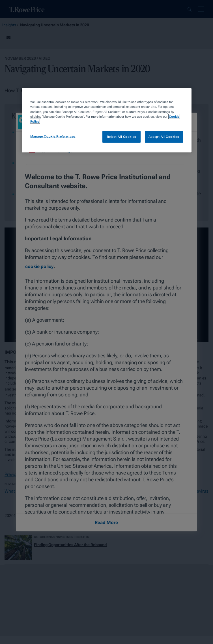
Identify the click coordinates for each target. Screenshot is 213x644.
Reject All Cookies (122, 136)
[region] (107, 120)
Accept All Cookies (164, 136)
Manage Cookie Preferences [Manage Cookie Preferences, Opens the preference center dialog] (53, 136)
